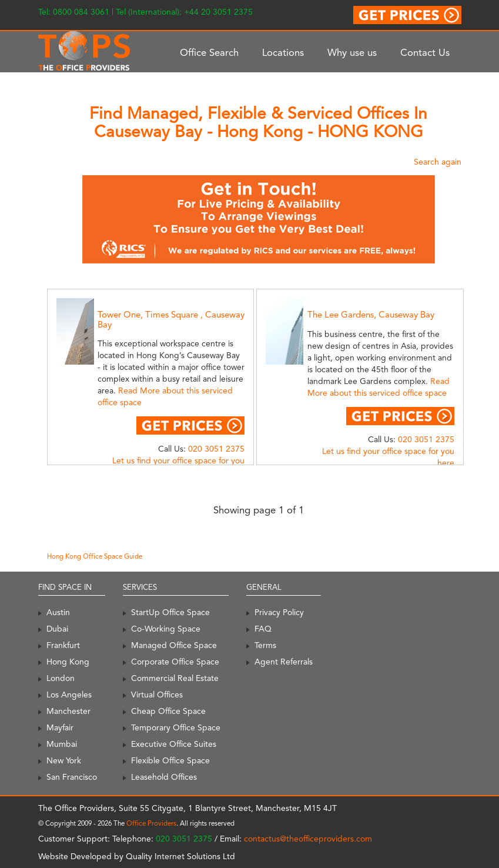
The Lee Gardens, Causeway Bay (371, 315)
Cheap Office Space (168, 711)
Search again (438, 162)
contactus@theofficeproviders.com (308, 839)
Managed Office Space (174, 645)
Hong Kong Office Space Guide (95, 556)
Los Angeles (69, 695)
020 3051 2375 (216, 449)
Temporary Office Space (176, 727)
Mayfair (60, 727)
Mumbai (62, 744)
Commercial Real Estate (175, 678)
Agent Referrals (284, 662)
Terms (265, 645)
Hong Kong (68, 662)
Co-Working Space (166, 629)
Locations (283, 52)
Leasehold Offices (164, 777)
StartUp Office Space (170, 612)
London (61, 678)
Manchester (68, 711)
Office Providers (151, 823)
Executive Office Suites (174, 744)
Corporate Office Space (175, 662)
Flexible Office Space (170, 760)
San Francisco (72, 777)
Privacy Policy (279, 612)
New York (64, 760)
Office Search (209, 52)
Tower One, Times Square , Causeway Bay (171, 320)
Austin (58, 612)
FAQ (263, 629)
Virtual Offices (157, 695)
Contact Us (425, 52)
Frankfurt (63, 645)
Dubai (57, 629)
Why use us (352, 52)
